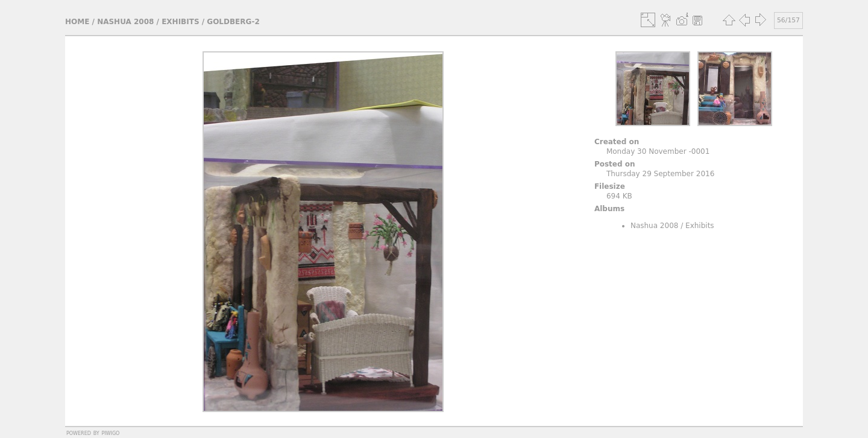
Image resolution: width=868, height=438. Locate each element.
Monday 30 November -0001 (658, 151)
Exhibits (180, 22)
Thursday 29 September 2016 (660, 174)
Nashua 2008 (125, 22)
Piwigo (110, 433)
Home (77, 22)
